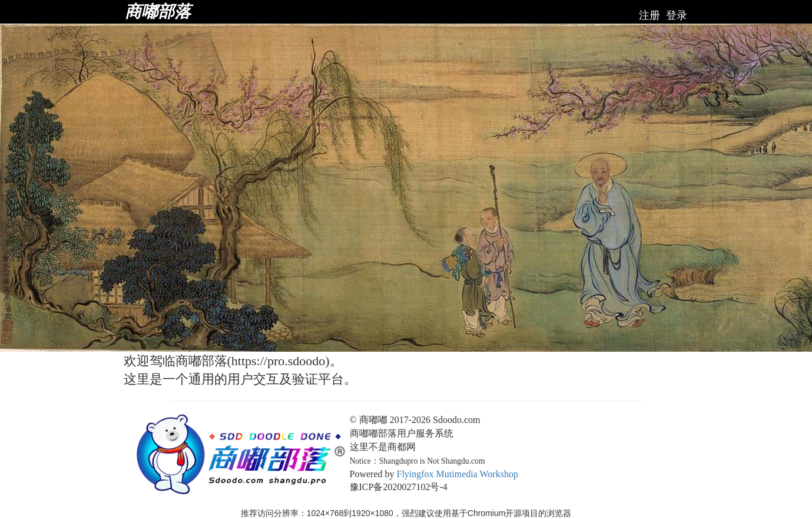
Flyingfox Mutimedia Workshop (457, 474)
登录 (677, 15)
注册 (649, 15)
